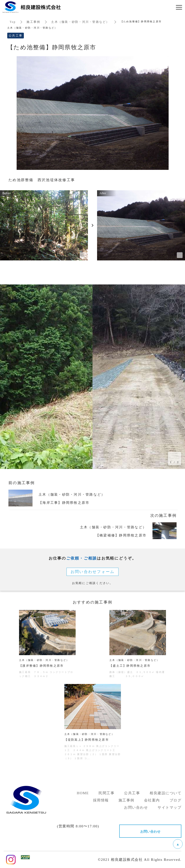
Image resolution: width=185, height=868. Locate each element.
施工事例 (33, 22)
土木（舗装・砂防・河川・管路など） (80, 22)
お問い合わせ (150, 831)
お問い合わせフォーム (93, 572)
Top (13, 22)
